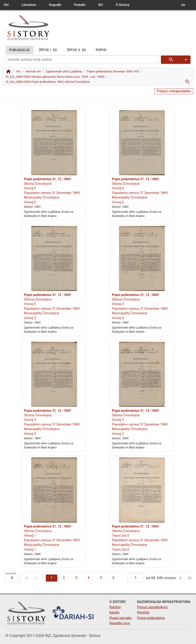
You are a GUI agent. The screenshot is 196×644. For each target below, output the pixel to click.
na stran (11, 573)
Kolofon (115, 607)
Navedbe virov (120, 623)
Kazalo (114, 612)
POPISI (101, 50)
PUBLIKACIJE (19, 50)
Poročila (143, 612)
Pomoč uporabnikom (152, 607)
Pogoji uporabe (120, 618)
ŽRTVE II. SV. (77, 50)
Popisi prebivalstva (151, 618)
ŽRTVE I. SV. (48, 50)
